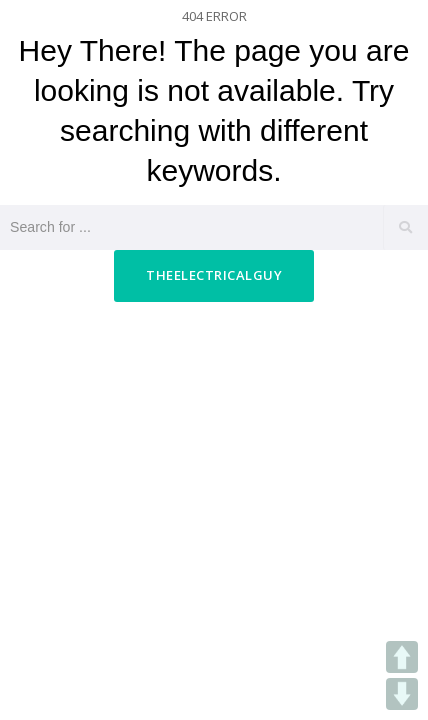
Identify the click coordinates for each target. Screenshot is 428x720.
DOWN (402, 694)
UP (402, 657)
